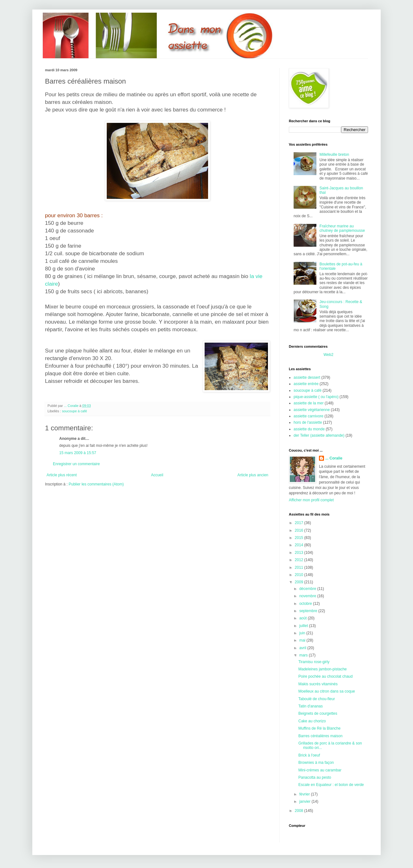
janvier (305, 801)
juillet (304, 626)
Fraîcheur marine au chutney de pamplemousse (342, 228)
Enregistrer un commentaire (76, 464)
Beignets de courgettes (318, 713)
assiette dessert (307, 377)
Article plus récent (62, 475)
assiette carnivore (308, 416)
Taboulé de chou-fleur (317, 699)
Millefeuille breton (334, 155)
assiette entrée (306, 384)
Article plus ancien (253, 475)
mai (303, 640)
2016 (300, 530)
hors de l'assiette (308, 422)
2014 (300, 545)
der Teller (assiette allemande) (319, 435)
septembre (309, 611)
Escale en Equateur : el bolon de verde (331, 785)
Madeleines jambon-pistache (323, 669)
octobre (306, 604)
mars (304, 655)
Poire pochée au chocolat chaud (325, 676)
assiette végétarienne (312, 410)
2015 (300, 538)
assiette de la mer (309, 403)
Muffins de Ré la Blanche (319, 728)
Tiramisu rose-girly (314, 662)
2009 (300, 582)
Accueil (157, 475)
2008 (300, 811)
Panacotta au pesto (315, 777)
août (304, 618)
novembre (308, 596)
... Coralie (334, 458)
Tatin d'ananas (311, 706)
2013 (300, 553)
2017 (300, 523)
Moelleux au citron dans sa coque (327, 691)
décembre (308, 589)
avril (303, 648)
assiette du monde (309, 429)
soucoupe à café (75, 411)
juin (303, 633)
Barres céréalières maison (320, 736)
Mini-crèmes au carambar (320, 770)
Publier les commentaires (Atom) (96, 484)
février (305, 794)
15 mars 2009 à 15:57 (78, 453)
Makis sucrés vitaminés (318, 684)
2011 (300, 567)
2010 (300, 575)
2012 (300, 560)
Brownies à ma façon (316, 763)
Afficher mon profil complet (311, 500)
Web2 (328, 355)
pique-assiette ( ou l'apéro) (316, 397)
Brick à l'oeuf (309, 755)
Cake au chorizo (312, 721)
